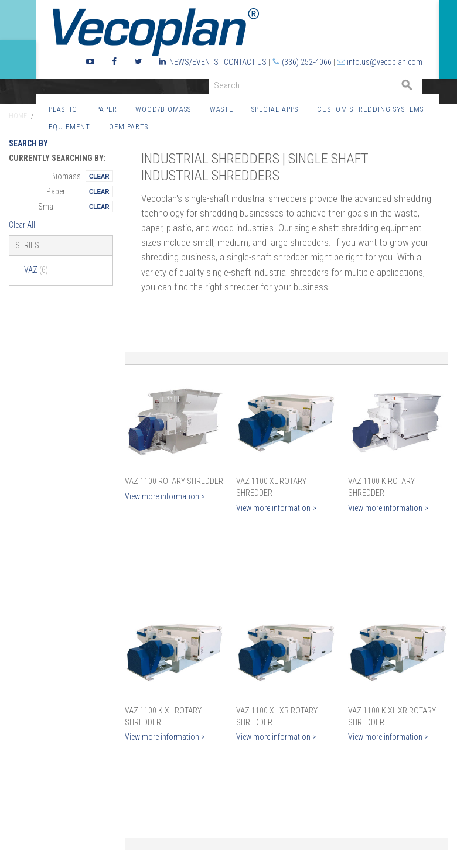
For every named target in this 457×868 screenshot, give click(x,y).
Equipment (69, 127)
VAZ (36, 270)
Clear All (22, 225)
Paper (107, 109)
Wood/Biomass (163, 109)
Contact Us (245, 62)
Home (18, 116)
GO (418, 88)
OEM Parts (129, 127)
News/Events (194, 62)
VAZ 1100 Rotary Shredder (174, 481)
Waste (221, 109)
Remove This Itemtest (99, 176)
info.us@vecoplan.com (385, 62)
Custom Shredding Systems (370, 109)
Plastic (63, 109)
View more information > (165, 496)
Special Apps (275, 109)
